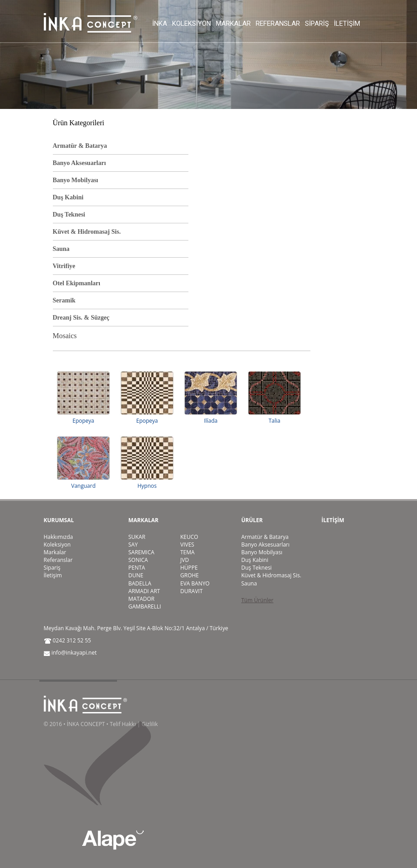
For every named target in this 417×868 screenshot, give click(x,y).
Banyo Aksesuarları (80, 163)
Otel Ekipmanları (77, 283)
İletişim (347, 24)
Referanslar (278, 24)
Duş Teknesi (69, 215)
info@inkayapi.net (74, 653)
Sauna (61, 249)
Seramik (64, 300)
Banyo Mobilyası (76, 180)
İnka (160, 24)
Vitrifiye (64, 266)
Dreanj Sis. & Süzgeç (81, 318)
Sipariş (317, 24)
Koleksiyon (192, 24)
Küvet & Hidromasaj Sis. (87, 232)
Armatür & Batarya (80, 146)
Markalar (233, 24)
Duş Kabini (68, 197)
